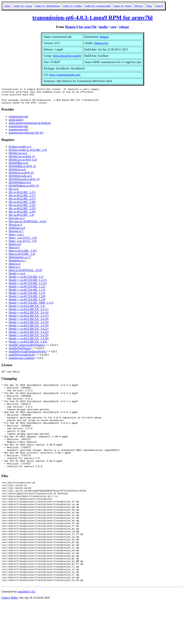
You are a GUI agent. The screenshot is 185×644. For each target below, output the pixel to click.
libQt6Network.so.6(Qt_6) (24, 182)
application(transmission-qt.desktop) (30, 126)
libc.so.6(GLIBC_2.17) (22, 199)
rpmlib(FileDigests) (20, 351)
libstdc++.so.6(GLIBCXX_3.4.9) (28, 345)
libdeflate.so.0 (17, 231)
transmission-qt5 (18, 133)
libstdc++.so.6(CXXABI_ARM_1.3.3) (31, 306)
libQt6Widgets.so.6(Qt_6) (24, 189)
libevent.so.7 (16, 234)
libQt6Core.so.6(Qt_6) (22, 160)
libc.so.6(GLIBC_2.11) (22, 195)
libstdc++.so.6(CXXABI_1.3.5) (27, 296)
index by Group (23, 6)
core (113, 27)
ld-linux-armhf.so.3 (20, 150)
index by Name (123, 6)
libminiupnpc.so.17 (20, 260)
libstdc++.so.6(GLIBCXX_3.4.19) (29, 325)
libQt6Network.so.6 (20, 179)
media (103, 27)
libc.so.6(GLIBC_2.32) (22, 208)
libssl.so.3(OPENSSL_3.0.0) (25, 273)
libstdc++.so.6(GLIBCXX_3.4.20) (29, 329)
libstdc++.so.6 (17, 277)
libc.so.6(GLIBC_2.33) (22, 212)
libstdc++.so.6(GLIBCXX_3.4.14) (29, 316)
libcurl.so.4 (15, 228)
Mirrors (139, 6)
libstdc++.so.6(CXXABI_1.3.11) (28, 283)
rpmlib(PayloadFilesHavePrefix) (28, 355)
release (124, 27)
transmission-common (21, 361)
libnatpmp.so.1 (17, 264)
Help (149, 6)
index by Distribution (48, 6)
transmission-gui (18, 129)
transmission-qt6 (18, 120)
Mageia (104, 37)
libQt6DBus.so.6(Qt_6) (22, 169)
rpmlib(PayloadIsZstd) (22, 358)
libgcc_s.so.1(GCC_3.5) (23, 244)
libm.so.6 (14, 251)
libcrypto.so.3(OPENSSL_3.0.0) (27, 225)
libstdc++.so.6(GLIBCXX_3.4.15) (29, 319)
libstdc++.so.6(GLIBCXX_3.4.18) (29, 322)
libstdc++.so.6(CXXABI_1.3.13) (28, 286)
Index (8, 6)
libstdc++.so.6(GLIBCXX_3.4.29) (29, 338)
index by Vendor (73, 6)
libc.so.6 (14, 192)
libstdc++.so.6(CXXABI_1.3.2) (27, 290)
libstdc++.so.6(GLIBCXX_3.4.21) (29, 332)
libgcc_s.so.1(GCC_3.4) (23, 241)
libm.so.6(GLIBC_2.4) (22, 257)
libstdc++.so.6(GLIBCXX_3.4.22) (29, 335)
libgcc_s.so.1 (16, 238)
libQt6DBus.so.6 (18, 166)
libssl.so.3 (14, 270)
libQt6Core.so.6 (18, 156)
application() (16, 123)
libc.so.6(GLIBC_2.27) (22, 202)
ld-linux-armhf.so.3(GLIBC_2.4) (28, 153)
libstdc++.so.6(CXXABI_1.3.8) (27, 299)
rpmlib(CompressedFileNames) (27, 348)
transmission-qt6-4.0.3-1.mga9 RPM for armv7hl (92, 18)
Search (159, 6)
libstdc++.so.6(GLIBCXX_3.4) (27, 309)
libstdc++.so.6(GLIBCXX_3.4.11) (29, 312)
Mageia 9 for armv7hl (81, 27)
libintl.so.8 (15, 247)
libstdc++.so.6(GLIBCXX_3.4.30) (29, 342)
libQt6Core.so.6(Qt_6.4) (23, 163)
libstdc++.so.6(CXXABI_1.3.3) (27, 293)
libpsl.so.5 (15, 267)
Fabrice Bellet (10, 639)
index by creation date (98, 6)
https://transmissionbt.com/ (65, 75)
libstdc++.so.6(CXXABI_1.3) (26, 280)
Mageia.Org (101, 43)
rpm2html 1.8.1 (27, 633)
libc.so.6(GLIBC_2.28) (22, 205)
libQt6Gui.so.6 (17, 173)
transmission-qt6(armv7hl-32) (26, 136)
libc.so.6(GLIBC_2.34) (22, 215)
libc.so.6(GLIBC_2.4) (21, 218)
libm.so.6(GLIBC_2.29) (23, 254)
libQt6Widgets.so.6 (20, 186)
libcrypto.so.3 (17, 221)
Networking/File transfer (67, 56)
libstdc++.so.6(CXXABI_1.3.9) (27, 303)
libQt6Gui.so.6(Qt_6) (21, 176)
